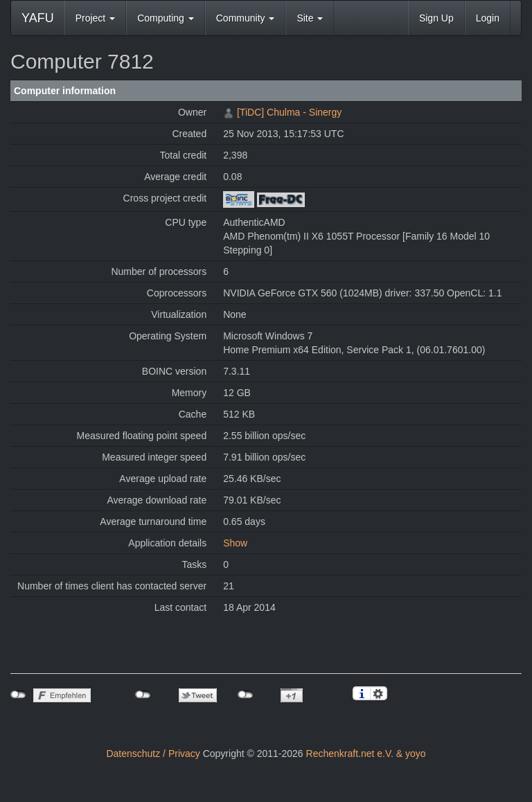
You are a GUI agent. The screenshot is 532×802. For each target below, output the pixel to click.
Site (310, 18)
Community (246, 18)
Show (235, 543)
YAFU (38, 18)
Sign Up (436, 18)
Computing (166, 18)
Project (95, 18)
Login (488, 18)
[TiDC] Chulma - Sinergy (289, 112)
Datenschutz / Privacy (153, 754)
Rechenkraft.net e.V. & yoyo (366, 754)
